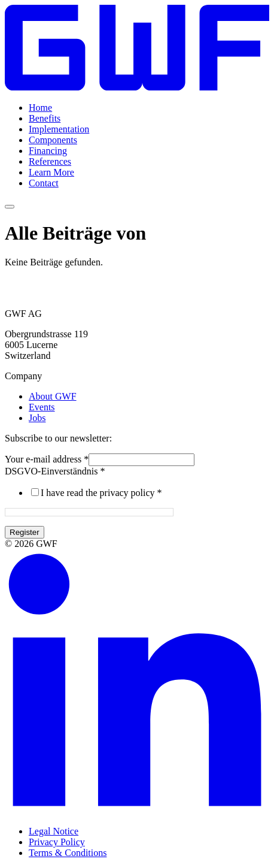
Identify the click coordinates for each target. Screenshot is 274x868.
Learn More (51, 172)
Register (25, 532)
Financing (48, 151)
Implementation (59, 129)
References (50, 161)
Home (40, 108)
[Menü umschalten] (10, 207)
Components (53, 140)
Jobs (37, 418)
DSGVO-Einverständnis (55, 471)
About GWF (53, 396)
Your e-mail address (47, 459)
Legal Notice (54, 831)
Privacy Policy (57, 842)
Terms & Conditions (68, 853)
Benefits (45, 118)
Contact (44, 183)
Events (42, 407)
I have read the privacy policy (101, 493)
